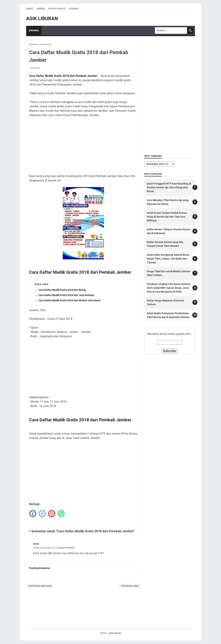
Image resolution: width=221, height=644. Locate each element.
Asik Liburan (42, 19)
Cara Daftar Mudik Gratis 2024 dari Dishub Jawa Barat (69, 300)
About (30, 9)
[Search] (171, 31)
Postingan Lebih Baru (40, 586)
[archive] (159, 164)
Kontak (41, 9)
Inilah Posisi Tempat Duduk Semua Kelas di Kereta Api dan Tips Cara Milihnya (167, 217)
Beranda (34, 31)
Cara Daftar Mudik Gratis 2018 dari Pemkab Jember (63, 76)
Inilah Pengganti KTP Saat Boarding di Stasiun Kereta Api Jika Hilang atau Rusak (169, 187)
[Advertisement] (83, 146)
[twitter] (42, 514)
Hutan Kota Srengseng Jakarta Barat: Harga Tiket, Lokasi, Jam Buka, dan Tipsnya (168, 259)
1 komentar (35, 68)
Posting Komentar (40, 568)
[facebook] (33, 514)
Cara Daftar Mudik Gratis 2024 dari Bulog (62, 290)
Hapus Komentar (66, 548)
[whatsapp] (61, 514)
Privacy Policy (57, 9)
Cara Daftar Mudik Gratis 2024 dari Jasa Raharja (66, 295)
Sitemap (74, 9)
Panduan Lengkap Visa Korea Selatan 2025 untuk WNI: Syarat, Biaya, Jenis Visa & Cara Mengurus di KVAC (169, 288)
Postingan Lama (130, 586)
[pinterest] (52, 514)
